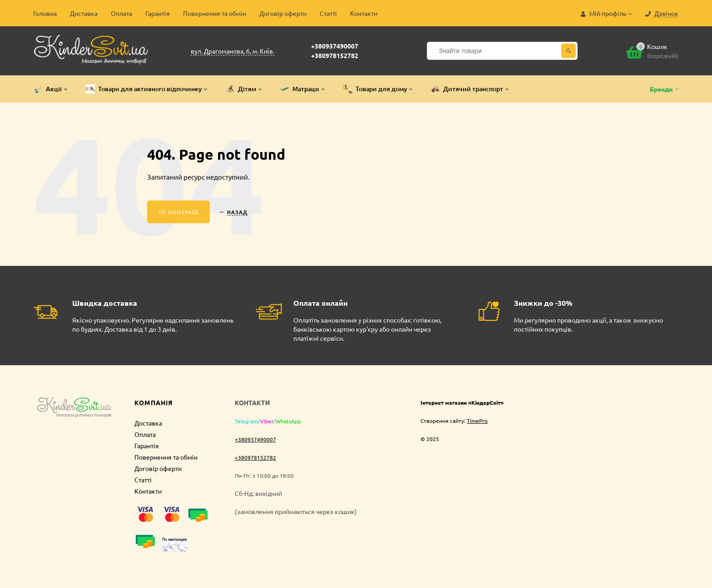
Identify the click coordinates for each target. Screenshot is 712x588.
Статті (328, 13)
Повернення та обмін (215, 13)
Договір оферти (283, 13)
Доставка (84, 13)
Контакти (364, 13)
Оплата (121, 13)
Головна (45, 13)
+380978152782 (335, 55)
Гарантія (158, 13)
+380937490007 (335, 46)
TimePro (477, 421)
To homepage (178, 212)
